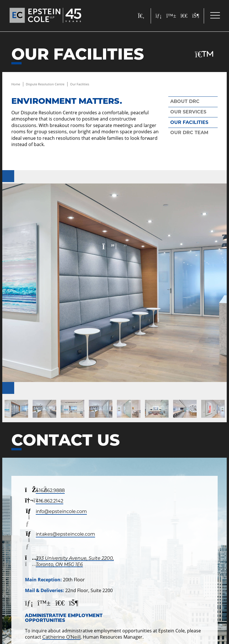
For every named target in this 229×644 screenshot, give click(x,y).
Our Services (188, 112)
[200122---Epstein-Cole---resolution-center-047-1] (114, 283)
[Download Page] (204, 54)
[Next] (8, 388)
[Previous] (8, 176)
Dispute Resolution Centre (45, 84)
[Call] (213, 628)
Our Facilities (80, 84)
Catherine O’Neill (61, 637)
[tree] (193, 117)
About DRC (185, 101)
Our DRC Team (189, 133)
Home (16, 84)
